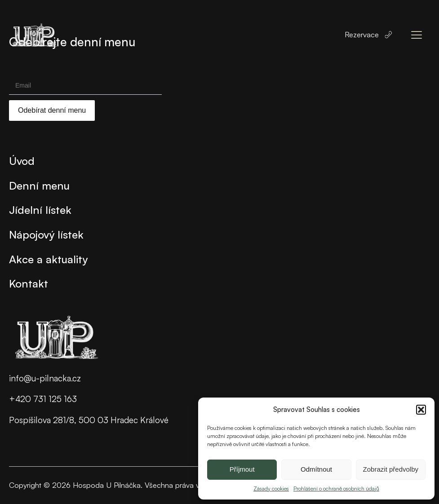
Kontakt (29, 283)
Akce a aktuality (48, 259)
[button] (421, 410)
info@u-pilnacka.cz (45, 378)
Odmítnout (316, 469)
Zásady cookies (271, 489)
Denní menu (39, 186)
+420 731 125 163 (43, 399)
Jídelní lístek (40, 210)
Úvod (22, 161)
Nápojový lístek (46, 234)
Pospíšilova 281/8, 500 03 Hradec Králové (89, 420)
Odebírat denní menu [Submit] (52, 110)
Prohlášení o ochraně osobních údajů (336, 489)
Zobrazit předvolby (391, 469)
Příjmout (242, 469)
